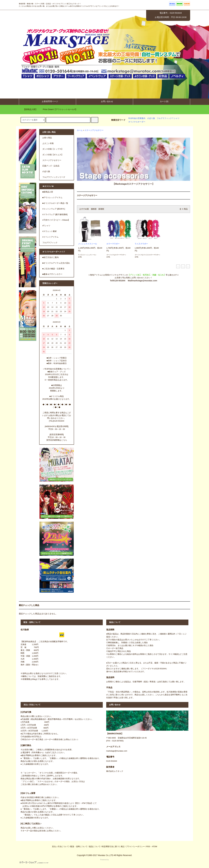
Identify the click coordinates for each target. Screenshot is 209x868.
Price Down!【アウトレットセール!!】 (58, 109)
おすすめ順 (84, 209)
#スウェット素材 (49, 231)
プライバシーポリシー (135, 847)
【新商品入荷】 (28, 109)
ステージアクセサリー (94, 130)
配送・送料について (79, 847)
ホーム (80, 130)
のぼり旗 (151, 118)
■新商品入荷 (48, 192)
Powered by (64, 861)
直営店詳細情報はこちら (57, 440)
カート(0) (162, 101)
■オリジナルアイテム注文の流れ (56, 263)
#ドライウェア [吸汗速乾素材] (55, 215)
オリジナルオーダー (137, 122)
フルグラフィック (50, 243)
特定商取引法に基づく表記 (113, 847)
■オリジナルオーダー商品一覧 (55, 203)
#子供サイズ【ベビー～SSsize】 (56, 220)
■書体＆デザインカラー (52, 274)
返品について (95, 847)
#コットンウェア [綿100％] (54, 209)
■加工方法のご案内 (51, 257)
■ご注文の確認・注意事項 (53, 269)
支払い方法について (60, 847)
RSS (148, 847)
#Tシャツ (46, 226)
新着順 (101, 209)
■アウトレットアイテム (52, 198)
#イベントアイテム (50, 237)
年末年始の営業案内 (137, 118)
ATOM (155, 847)
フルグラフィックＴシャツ (168, 118)
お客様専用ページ (47, 101)
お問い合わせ (105, 101)
